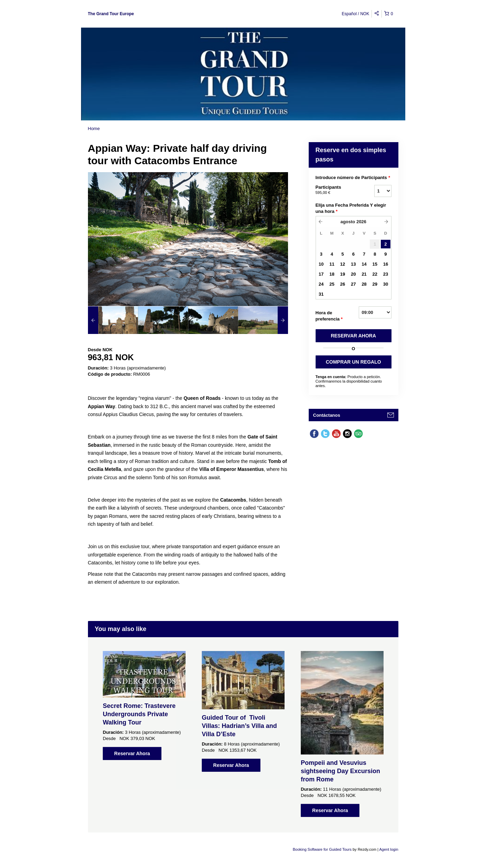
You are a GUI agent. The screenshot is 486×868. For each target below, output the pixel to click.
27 (353, 284)
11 (332, 264)
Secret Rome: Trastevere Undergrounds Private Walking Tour (139, 714)
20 (353, 274)
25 (332, 284)
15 (375, 264)
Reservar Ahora (132, 753)
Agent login (389, 849)
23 (386, 274)
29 (375, 284)
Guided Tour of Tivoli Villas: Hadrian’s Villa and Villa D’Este (239, 726)
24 (321, 284)
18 (332, 274)
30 (386, 284)
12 (343, 264)
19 (343, 274)
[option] (113, 320)
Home (94, 129)
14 (364, 264)
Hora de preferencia (329, 316)
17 (321, 274)
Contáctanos (327, 415)
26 (343, 284)
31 (321, 294)
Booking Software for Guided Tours (323, 849)
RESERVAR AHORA (353, 336)
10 (321, 264)
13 (353, 264)
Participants (336, 190)
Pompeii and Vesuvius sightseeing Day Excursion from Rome (340, 771)
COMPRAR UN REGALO (353, 362)
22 (375, 274)
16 (386, 264)
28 (364, 284)
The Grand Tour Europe (111, 14)
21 (364, 274)
